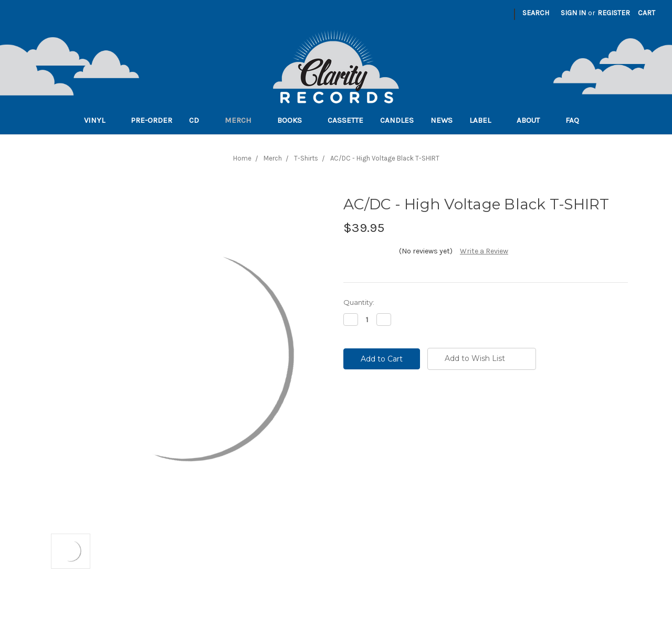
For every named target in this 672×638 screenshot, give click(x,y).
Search (536, 13)
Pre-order (151, 120)
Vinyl (99, 120)
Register (614, 13)
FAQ (577, 120)
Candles (397, 120)
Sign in (573, 13)
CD (198, 120)
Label (485, 120)
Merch (243, 120)
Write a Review (484, 251)
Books (294, 120)
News (442, 120)
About (533, 120)
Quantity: (359, 302)
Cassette (345, 120)
